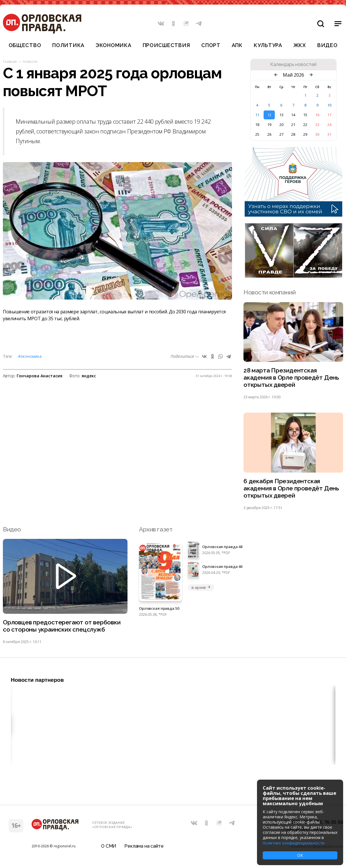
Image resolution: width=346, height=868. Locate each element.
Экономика (113, 45)
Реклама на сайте (144, 846)
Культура (268, 45)
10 (329, 105)
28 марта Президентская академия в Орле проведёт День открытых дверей (291, 378)
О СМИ (109, 846)
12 (269, 115)
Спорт (211, 45)
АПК (237, 45)
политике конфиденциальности (294, 843)
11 (257, 115)
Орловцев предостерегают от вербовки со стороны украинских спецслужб (62, 626)
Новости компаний (269, 292)
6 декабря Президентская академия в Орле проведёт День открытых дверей (291, 489)
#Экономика (30, 356)
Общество (25, 45)
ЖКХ (300, 45)
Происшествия (167, 45)
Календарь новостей (293, 65)
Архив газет (156, 529)
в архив (201, 587)
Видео (327, 45)
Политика (68, 45)
